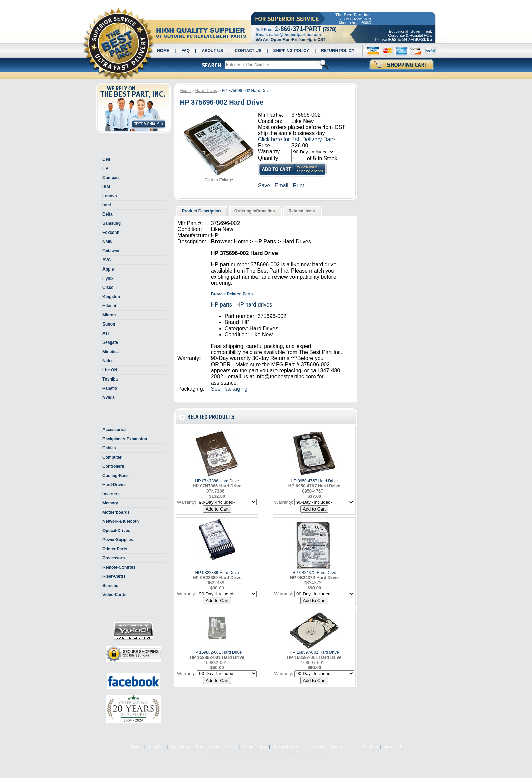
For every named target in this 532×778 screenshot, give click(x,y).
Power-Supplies (118, 540)
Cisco (108, 288)
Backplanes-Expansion (125, 439)
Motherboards (116, 512)
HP (105, 168)
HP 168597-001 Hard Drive (314, 652)
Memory (110, 503)
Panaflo (110, 388)
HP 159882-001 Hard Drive (217, 652)
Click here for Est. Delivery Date (296, 139)
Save (264, 186)
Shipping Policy (291, 51)
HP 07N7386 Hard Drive (217, 481)
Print (298, 186)
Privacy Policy (285, 747)
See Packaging (229, 389)
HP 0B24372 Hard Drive (314, 573)
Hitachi (109, 306)
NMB (107, 242)
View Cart (393, 747)
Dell (106, 159)
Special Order (344, 747)
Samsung (112, 223)
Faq (185, 51)
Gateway (111, 251)
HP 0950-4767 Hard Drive (314, 481)
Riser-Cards (114, 576)
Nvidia (109, 397)
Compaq (111, 178)
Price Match (314, 747)
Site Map (370, 747)
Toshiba (110, 379)
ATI (106, 333)
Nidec (108, 361)
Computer (112, 457)
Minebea (111, 352)
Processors (113, 558)
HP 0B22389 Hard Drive (217, 573)
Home (163, 51)
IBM (106, 187)
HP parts (222, 305)
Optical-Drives (116, 531)
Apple (108, 269)
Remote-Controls (119, 567)
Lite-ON (110, 370)
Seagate (110, 342)
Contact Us (248, 51)
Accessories (115, 430)
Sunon (109, 324)
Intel (107, 205)
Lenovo (110, 196)
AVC (107, 260)
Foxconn (111, 233)
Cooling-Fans (116, 476)
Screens (110, 586)
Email (282, 186)
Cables (109, 448)
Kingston (111, 297)
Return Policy (338, 51)
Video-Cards (114, 595)
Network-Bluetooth (121, 521)
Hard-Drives (114, 485)
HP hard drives (254, 305)
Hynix (108, 278)
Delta (107, 214)
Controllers (113, 466)
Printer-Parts (115, 549)
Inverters (111, 494)
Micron (109, 315)
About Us (212, 51)
